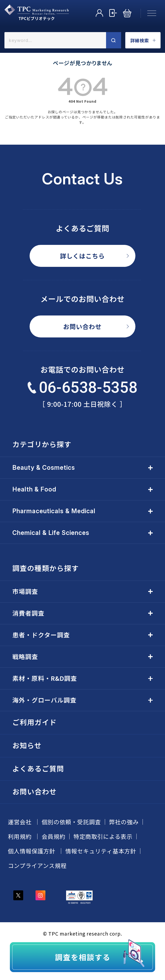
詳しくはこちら (82, 256)
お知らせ (27, 745)
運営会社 (20, 822)
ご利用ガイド (35, 722)
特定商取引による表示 (103, 836)
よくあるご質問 (38, 768)
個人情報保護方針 (32, 851)
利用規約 (20, 836)
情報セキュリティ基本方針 (101, 851)
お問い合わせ (82, 326)
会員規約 (54, 836)
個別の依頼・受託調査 (71, 822)
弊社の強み (124, 822)
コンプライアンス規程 (37, 866)
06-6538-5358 (82, 387)
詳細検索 (143, 40)
